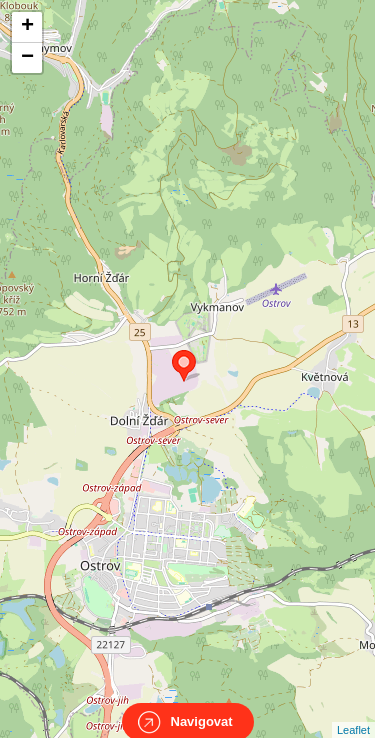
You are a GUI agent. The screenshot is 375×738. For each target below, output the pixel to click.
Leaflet (353, 712)
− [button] (27, 58)
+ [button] (27, 27)
